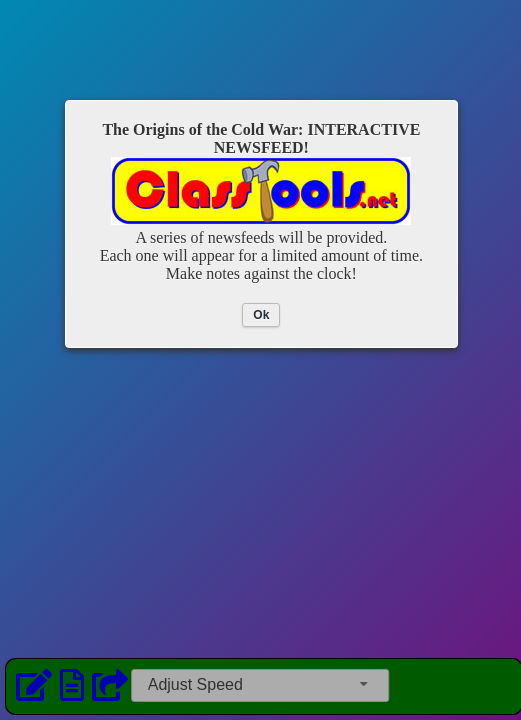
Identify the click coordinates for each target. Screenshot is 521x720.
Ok (261, 315)
